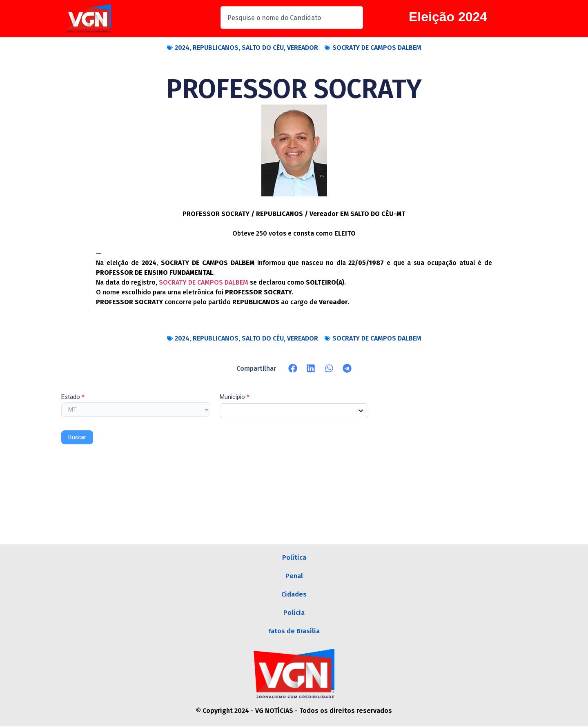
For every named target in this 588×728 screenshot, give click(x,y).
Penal (294, 576)
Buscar (77, 437)
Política (294, 558)
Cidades (294, 595)
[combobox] (292, 18)
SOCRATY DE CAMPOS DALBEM (377, 48)
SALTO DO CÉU (263, 48)
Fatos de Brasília (294, 633)
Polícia (294, 614)
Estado (73, 397)
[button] (293, 368)
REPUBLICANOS (216, 48)
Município (235, 397)
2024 (182, 48)
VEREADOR (303, 48)
